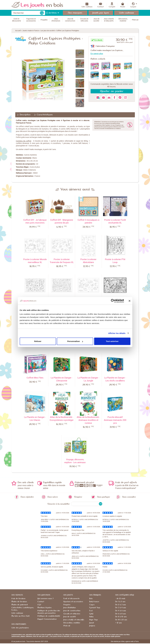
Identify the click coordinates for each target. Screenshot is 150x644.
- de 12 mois (120, 599)
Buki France (94, 602)
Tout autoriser (112, 341)
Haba (91, 617)
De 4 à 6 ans (121, 611)
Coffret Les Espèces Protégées (68, 30)
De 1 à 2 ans (120, 602)
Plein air (67, 626)
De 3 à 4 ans (121, 608)
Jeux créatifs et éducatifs (74, 620)
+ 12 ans (119, 623)
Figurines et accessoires (73, 602)
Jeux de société (70, 617)
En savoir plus (97, 53)
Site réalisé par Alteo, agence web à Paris (125, 641)
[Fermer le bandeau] (130, 301)
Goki (91, 614)
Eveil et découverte (71, 599)
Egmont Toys (95, 608)
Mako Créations (30, 170)
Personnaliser (75, 341)
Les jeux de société (48, 30)
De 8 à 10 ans (121, 617)
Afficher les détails (117, 333)
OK (101, 504)
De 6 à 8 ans (121, 614)
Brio (91, 599)
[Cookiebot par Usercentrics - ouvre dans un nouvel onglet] (113, 301)
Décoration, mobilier (72, 623)
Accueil (18, 30)
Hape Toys (94, 620)
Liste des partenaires (20, 628)
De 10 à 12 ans (121, 620)
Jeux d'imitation (70, 608)
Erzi (91, 611)
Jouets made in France (31, 30)
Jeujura (92, 626)
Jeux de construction (72, 611)
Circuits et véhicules (72, 614)
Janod (92, 623)
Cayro (92, 605)
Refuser (38, 341)
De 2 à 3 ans (121, 605)
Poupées (67, 605)
